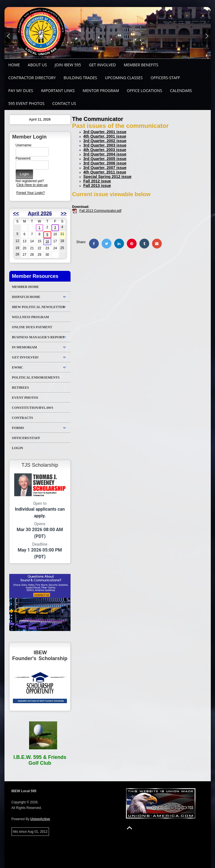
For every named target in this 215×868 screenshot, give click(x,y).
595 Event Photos (26, 103)
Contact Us (64, 103)
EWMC (18, 367)
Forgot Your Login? (31, 193)
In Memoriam (25, 347)
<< (16, 214)
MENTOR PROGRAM (101, 91)
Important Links (58, 91)
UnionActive (40, 819)
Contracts (23, 418)
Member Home (25, 287)
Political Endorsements (36, 377)
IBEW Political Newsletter (38, 307)
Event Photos (25, 398)
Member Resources (35, 276)
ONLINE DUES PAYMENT (32, 327)
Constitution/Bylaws (33, 408)
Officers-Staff (165, 78)
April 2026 (40, 214)
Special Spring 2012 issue (107, 177)
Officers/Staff (26, 438)
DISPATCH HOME (26, 297)
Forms (18, 428)
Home (14, 65)
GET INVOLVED (102, 65)
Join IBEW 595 (68, 65)
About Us (37, 65)
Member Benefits (141, 65)
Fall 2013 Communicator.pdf (101, 211)
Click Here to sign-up (32, 185)
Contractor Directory (32, 78)
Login (18, 448)
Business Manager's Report (38, 337)
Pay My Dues (21, 91)
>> (64, 214)
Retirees (21, 388)
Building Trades (80, 78)
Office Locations (144, 91)
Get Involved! (25, 357)
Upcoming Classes (124, 78)
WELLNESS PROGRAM (31, 317)
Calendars (181, 91)
